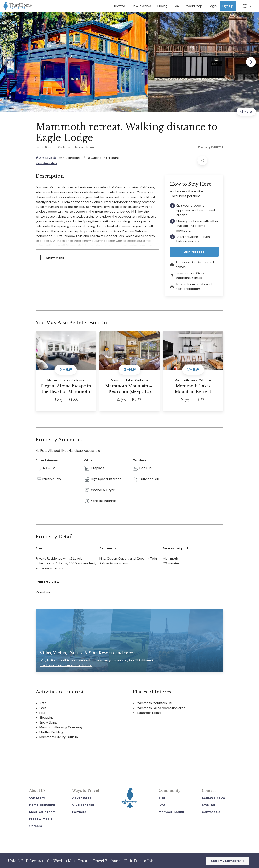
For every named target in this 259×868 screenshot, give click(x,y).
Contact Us (211, 811)
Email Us (208, 804)
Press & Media (41, 819)
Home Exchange (42, 804)
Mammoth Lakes (86, 147)
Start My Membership (228, 861)
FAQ (162, 804)
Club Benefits (83, 804)
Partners (79, 811)
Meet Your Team (42, 811)
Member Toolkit (171, 811)
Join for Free (194, 251)
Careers (36, 825)
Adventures (82, 797)
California (64, 147)
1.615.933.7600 (213, 797)
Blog (162, 797)
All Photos (246, 112)
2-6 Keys (46, 158)
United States (45, 147)
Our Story (37, 797)
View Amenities (47, 163)
